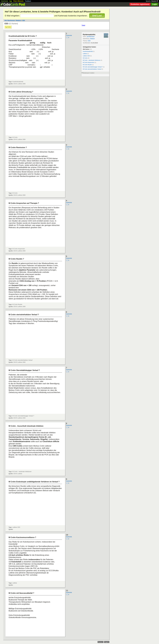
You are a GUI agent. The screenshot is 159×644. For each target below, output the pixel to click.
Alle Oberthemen (10, 21)
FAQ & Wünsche (18, 1)
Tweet (83, 25)
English (107, 642)
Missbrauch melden (89, 73)
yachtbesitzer (91, 37)
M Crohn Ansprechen (88, 62)
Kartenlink (69, 35)
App (11, 1)
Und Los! (97, 16)
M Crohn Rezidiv (87, 65)
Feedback (28, 1)
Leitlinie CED (86, 56)
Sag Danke (8, 27)
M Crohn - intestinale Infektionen (92, 60)
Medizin (19, 21)
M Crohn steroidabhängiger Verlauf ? (93, 67)
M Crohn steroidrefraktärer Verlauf (92, 69)
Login (155, 4)
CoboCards (4, 1)
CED (23, 21)
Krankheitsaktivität (88, 51)
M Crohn (85, 58)
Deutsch (155, 1)
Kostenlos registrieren (140, 4)
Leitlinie (85, 54)
